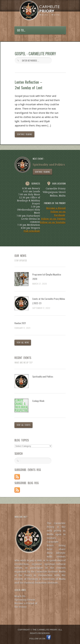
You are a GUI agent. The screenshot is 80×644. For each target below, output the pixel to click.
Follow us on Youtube (53, 222)
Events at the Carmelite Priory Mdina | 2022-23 (49, 301)
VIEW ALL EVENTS (23, 425)
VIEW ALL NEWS (23, 343)
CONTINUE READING (25, 134)
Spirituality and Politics (43, 376)
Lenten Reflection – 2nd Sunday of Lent (29, 85)
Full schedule (32, 231)
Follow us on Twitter (53, 219)
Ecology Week (38, 401)
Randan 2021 (20, 323)
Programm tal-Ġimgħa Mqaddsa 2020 (47, 277)
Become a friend (56, 208)
